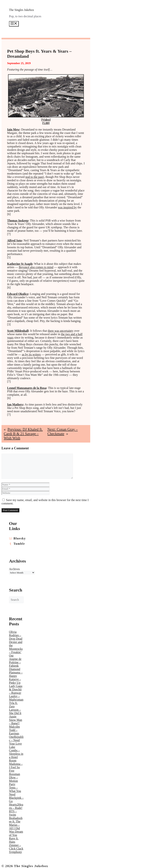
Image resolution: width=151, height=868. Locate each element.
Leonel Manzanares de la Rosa (27, 388)
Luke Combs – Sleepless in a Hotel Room (16, 754)
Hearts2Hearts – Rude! (16, 806)
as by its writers (31, 354)
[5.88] (46, 123)
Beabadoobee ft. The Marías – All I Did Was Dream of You (16, 827)
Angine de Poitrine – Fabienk (15, 662)
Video (46, 120)
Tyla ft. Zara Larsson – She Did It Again (15, 710)
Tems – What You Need (15, 791)
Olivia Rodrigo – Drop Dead (16, 635)
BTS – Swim (13, 813)
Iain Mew (13, 129)
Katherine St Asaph (20, 264)
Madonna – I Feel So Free (16, 767)
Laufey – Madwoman (16, 698)
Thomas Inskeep (18, 221)
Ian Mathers (15, 404)
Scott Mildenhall (18, 331)
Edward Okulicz (18, 294)
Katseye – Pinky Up (15, 681)
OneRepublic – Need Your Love (16, 740)
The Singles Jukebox (21, 10)
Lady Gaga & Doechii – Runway (16, 689)
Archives (14, 569)
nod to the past (34, 177)
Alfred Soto (14, 240)
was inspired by (67, 207)
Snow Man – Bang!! (16, 722)
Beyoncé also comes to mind (36, 267)
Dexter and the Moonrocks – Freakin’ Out (16, 649)
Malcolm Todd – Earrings (14, 730)
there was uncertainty (60, 331)
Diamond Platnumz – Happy (16, 672)
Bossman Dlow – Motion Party (15, 779)
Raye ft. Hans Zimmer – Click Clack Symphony (16, 845)
